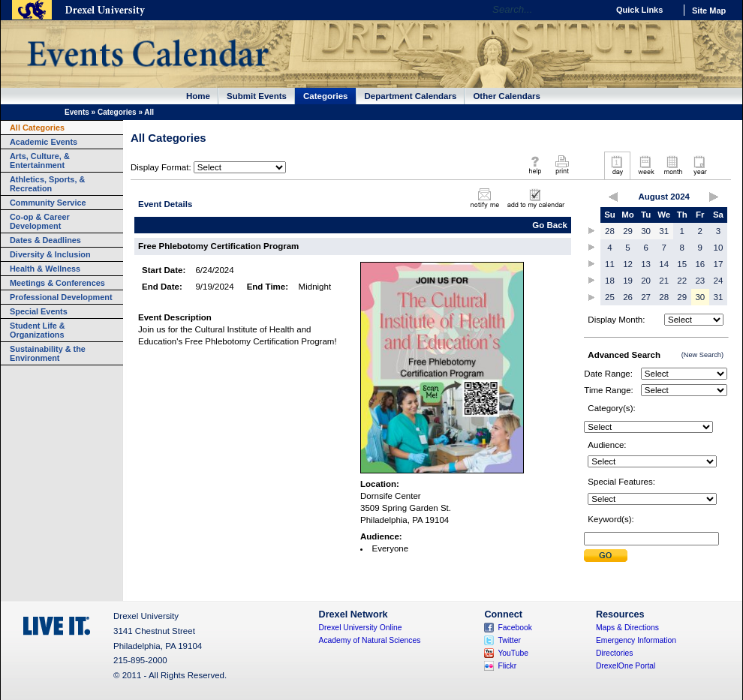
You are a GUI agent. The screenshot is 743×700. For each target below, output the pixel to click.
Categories (326, 96)
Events (77, 112)
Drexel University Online (361, 628)
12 (628, 264)
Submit (606, 556)
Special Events (39, 311)
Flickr (507, 666)
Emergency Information (636, 640)
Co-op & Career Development (40, 221)
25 (610, 297)
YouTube (513, 653)
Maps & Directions (627, 628)
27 (646, 297)
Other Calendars (507, 96)
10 (719, 248)
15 (682, 264)
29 (628, 231)
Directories (615, 653)
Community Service (48, 203)
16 (700, 264)
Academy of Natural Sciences (370, 640)
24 (719, 281)
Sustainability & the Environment (48, 353)
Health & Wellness (45, 269)
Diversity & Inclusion (50, 254)
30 (646, 231)
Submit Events (257, 96)
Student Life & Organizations (38, 330)
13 (646, 264)
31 (664, 231)
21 (664, 281)
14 (664, 264)
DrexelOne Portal (626, 666)
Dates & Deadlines (45, 240)
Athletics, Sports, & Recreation (47, 184)
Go (593, 10)
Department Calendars (411, 96)
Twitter (509, 640)
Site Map (709, 11)
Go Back (550, 225)
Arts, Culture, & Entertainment (40, 161)
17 (719, 264)
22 (682, 281)
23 (700, 281)
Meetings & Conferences (57, 283)
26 (628, 297)
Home (198, 96)
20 (646, 281)
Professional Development (61, 297)
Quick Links (639, 10)
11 (610, 264)
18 (610, 281)
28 (610, 231)
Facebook (515, 628)
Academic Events (44, 142)
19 (628, 281)
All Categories (37, 128)
